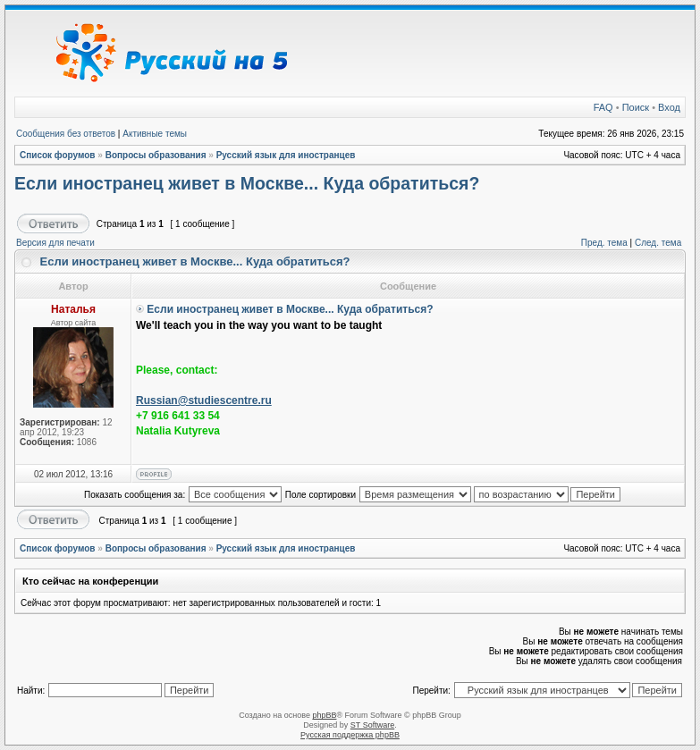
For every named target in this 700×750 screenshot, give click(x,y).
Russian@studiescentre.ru (204, 400)
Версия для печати (55, 243)
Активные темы (155, 134)
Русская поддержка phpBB (350, 735)
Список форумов (58, 155)
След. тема (658, 243)
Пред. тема (604, 243)
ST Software (372, 725)
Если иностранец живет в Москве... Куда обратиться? (247, 183)
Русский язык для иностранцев (286, 155)
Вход (669, 107)
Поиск (636, 107)
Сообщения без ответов (66, 134)
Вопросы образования (156, 155)
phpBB (324, 715)
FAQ (603, 107)
